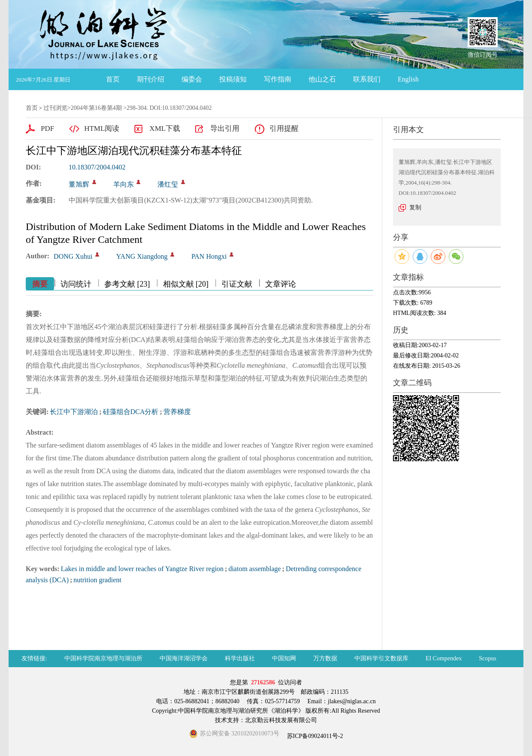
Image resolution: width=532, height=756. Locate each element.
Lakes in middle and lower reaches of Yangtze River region (142, 569)
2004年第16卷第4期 (96, 108)
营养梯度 (177, 412)
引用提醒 (284, 129)
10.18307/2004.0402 (97, 167)
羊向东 (124, 184)
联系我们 (367, 79)
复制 (415, 207)
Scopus (487, 658)
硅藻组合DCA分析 (131, 412)
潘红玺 (168, 184)
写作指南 (278, 79)
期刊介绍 (151, 79)
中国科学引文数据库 (381, 658)
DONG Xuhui (73, 256)
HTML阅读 (102, 129)
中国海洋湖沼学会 (184, 658)
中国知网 (284, 658)
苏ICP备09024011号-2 (314, 736)
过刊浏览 (55, 108)
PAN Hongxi (209, 256)
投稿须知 (233, 79)
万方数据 (325, 658)
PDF (47, 129)
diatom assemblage (254, 569)
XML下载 (165, 129)
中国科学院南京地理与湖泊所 (103, 658)
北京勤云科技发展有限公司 (281, 720)
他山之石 (322, 79)
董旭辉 (79, 184)
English (408, 79)
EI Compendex (444, 658)
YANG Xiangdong (142, 256)
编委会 (192, 79)
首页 (113, 79)
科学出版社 (240, 658)
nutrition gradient (97, 580)
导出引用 (225, 129)
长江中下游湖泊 (74, 412)
